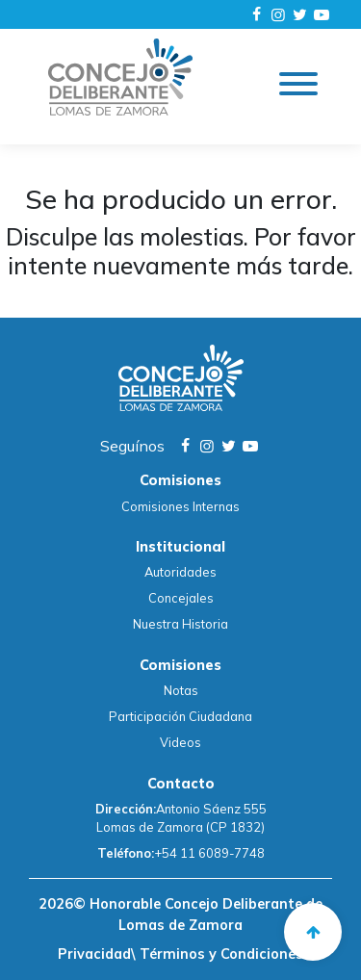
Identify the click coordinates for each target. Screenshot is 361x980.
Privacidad (94, 954)
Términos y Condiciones (219, 954)
